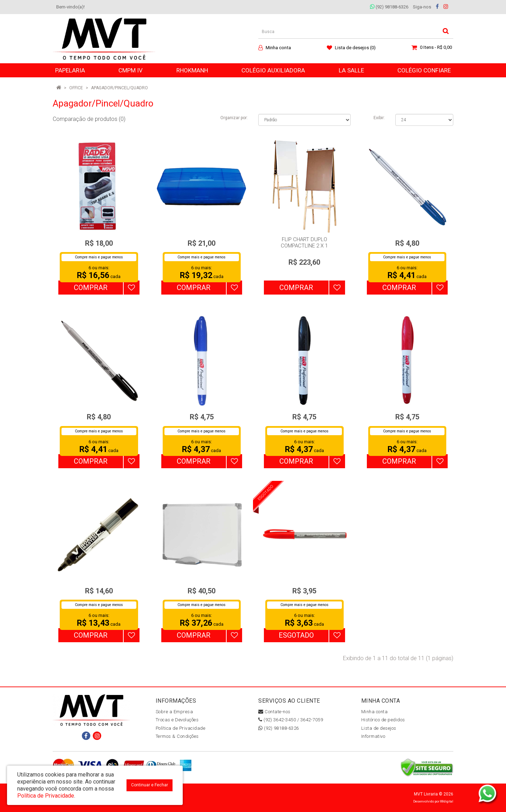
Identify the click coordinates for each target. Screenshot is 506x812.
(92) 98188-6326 (389, 7)
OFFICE (76, 88)
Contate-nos (274, 712)
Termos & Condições (177, 736)
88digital (447, 801)
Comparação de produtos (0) (89, 119)
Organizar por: (234, 118)
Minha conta (375, 712)
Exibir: (379, 118)
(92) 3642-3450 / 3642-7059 (291, 720)
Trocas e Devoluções (177, 720)
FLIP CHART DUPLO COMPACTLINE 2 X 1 (304, 243)
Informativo (373, 736)
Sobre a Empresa (174, 712)
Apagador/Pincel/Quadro (119, 88)
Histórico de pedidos (383, 720)
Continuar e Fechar (150, 785)
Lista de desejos (379, 728)
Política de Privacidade (181, 728)
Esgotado (296, 635)
